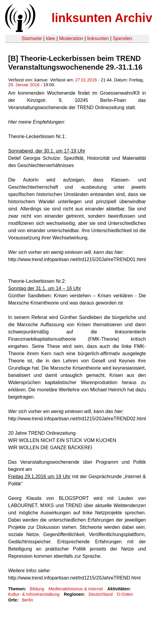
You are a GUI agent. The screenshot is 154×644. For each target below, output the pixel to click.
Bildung (37, 589)
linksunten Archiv (102, 18)
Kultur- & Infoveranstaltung (34, 594)
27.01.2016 (86, 80)
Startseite (32, 38)
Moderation (71, 38)
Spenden (122, 38)
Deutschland (101, 594)
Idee (50, 38)
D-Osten (125, 594)
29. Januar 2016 (24, 85)
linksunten (98, 38)
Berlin (28, 600)
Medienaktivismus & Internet (76, 589)
